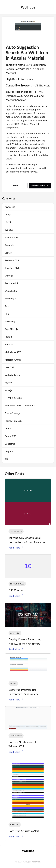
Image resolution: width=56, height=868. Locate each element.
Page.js (8, 337)
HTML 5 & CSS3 (13, 398)
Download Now (40, 186)
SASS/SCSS (11, 291)
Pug (7, 306)
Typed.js (9, 230)
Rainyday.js (11, 298)
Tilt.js (8, 459)
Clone (8, 428)
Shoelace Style (12, 268)
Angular (9, 451)
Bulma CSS (10, 436)
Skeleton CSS (12, 260)
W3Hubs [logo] (28, 7)
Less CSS (9, 367)
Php (7, 314)
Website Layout (13, 375)
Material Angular (14, 360)
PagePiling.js (11, 329)
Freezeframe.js (12, 413)
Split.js (8, 253)
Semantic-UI (11, 283)
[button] (16, 531)
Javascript (10, 207)
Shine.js (9, 276)
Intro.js (8, 390)
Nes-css (9, 344)
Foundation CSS (13, 421)
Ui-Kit (8, 222)
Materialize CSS (13, 352)
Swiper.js (9, 245)
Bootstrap (10, 444)
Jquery (8, 383)
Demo (16, 186)
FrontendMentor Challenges (20, 405)
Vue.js (8, 214)
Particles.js (10, 321)
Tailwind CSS (11, 237)
